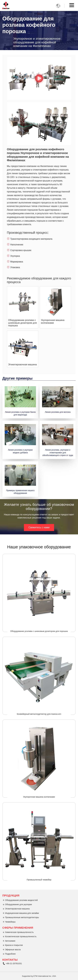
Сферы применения (18, 928)
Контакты (10, 960)
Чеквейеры (10, 922)
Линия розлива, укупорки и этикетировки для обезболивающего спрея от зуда (58, 453)
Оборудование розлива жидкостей (21, 900)
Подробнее (10, 954)
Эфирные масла (13, 950)
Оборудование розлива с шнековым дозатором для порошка (23, 323)
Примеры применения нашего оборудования (20, 492)
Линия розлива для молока (58, 412)
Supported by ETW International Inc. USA (39, 976)
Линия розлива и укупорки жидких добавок (20, 451)
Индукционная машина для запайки (22, 913)
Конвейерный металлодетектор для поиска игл (39, 714)
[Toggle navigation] (72, 5)
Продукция (11, 896)
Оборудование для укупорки (18, 904)
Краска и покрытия (14, 945)
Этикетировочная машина (23, 365)
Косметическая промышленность (21, 936)
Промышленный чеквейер (39, 880)
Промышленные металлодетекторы (22, 917)
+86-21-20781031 (14, 963)
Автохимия (10, 941)
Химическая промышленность (19, 932)
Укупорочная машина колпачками (53, 321)
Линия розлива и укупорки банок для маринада (20, 413)
